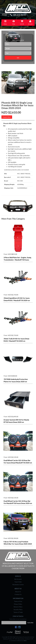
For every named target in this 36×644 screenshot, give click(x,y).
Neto (25, 641)
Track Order (18, 582)
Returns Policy (18, 607)
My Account (18, 579)
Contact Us (18, 594)
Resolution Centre (18, 585)
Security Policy (18, 609)
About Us (18, 592)
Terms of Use (18, 601)
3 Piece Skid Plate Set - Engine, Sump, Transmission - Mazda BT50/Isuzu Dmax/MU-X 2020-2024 (18, 260)
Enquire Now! (7, 117)
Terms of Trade (18, 612)
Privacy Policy (18, 604)
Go (18, 58)
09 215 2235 (18, 15)
